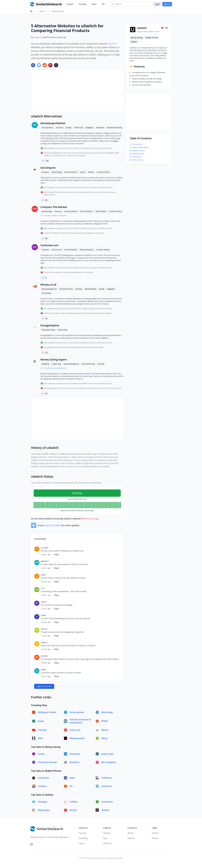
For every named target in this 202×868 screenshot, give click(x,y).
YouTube (42, 730)
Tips (105, 838)
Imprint (131, 838)
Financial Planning (66, 289)
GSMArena (107, 778)
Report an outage (90, 519)
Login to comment (44, 686)
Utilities (134, 42)
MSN (40, 738)
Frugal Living (56, 364)
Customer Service (103, 172)
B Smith (44, 656)
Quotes (83, 172)
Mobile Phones (152, 38)
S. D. (43, 588)
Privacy (155, 833)
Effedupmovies (77, 738)
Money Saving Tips (87, 250)
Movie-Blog (107, 712)
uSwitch (112, 44)
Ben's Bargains (109, 762)
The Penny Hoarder (48, 762)
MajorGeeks (44, 810)
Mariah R (45, 561)
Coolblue (42, 786)
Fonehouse (43, 778)
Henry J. (44, 642)
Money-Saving (58, 11)
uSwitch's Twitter (52, 525)
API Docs (107, 843)
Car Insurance (57, 250)
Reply (57, 554)
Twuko (41, 754)
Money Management (49, 289)
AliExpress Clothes (47, 712)
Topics (94, 4)
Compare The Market (54, 207)
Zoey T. (44, 602)
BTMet (105, 721)
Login (157, 4)
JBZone (105, 730)
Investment (100, 128)
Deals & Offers (101, 211)
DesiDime (75, 762)
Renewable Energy (48, 330)
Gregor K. (38, 37)
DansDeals (75, 754)
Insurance (60, 128)
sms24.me (106, 786)
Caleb (43, 615)
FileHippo (43, 802)
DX (71, 786)
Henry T (44, 629)
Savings (69, 128)
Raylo (72, 778)
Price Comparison (86, 211)
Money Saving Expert (54, 359)
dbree (104, 738)
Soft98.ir (74, 802)
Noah (43, 669)
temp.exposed (77, 712)
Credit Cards (79, 128)
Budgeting (90, 128)
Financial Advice (47, 128)
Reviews (91, 172)
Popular (70, 4)
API (103, 4)
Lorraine (45, 548)
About (130, 833)
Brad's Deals (108, 754)
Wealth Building (90, 289)
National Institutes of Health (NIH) (80, 721)
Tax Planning (46, 293)
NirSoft (73, 810)
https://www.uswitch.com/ (148, 31)
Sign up (167, 4)
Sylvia (43, 575)
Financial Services (71, 172)
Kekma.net (75, 730)
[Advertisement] (77, 91)
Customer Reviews (103, 250)
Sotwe (41, 721)
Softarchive (107, 802)
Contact (107, 833)
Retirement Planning (114, 128)
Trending (82, 4)
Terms (155, 838)
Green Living (62, 330)
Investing (79, 289)
